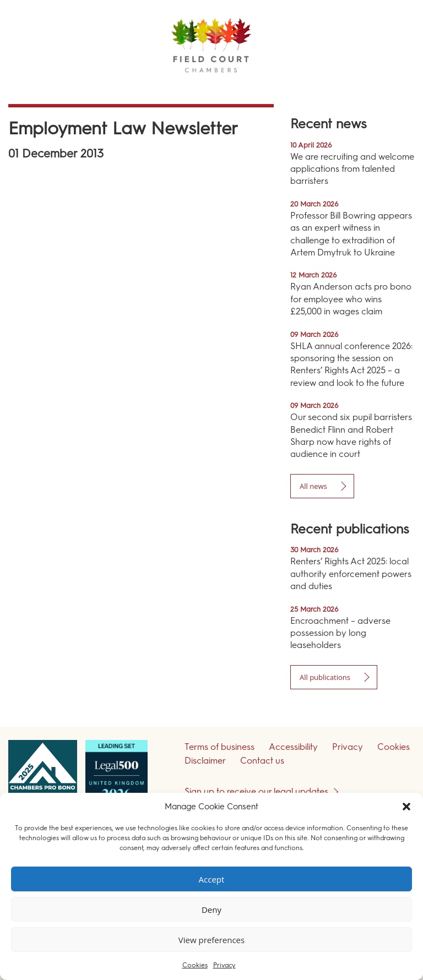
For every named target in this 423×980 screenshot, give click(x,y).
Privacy (224, 965)
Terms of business (219, 747)
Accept (212, 879)
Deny (211, 910)
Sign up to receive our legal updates (256, 791)
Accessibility (293, 747)
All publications (325, 677)
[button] (406, 807)
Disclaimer (205, 761)
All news (313, 486)
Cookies (195, 965)
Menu (395, 88)
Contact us (262, 761)
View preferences (211, 940)
